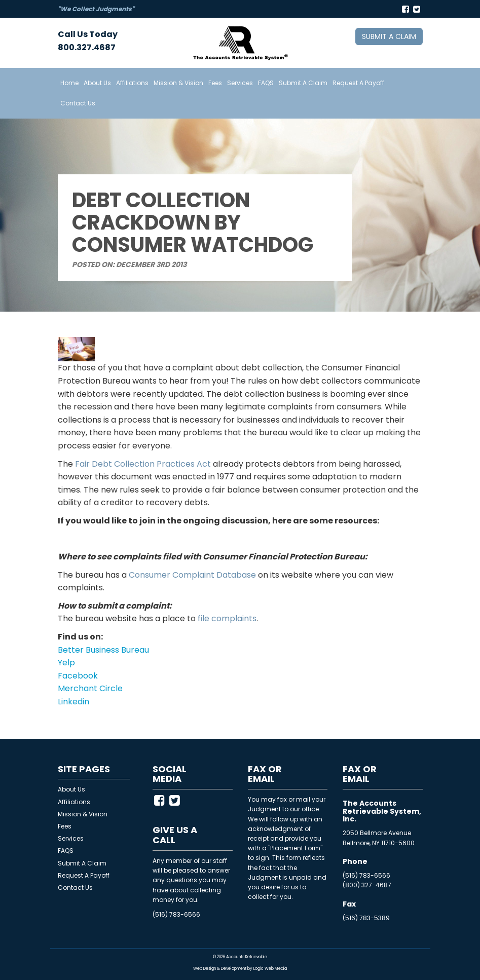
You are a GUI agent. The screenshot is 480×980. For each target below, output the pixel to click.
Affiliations (132, 83)
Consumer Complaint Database (192, 575)
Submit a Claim (389, 36)
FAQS (266, 83)
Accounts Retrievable (247, 957)
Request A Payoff (358, 83)
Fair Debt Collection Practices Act (143, 464)
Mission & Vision (178, 83)
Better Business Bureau (103, 650)
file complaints (227, 618)
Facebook (78, 676)
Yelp (66, 663)
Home (69, 83)
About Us (97, 83)
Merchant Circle (90, 688)
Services (240, 83)
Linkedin (73, 702)
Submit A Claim (303, 83)
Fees (215, 83)
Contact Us (78, 103)
